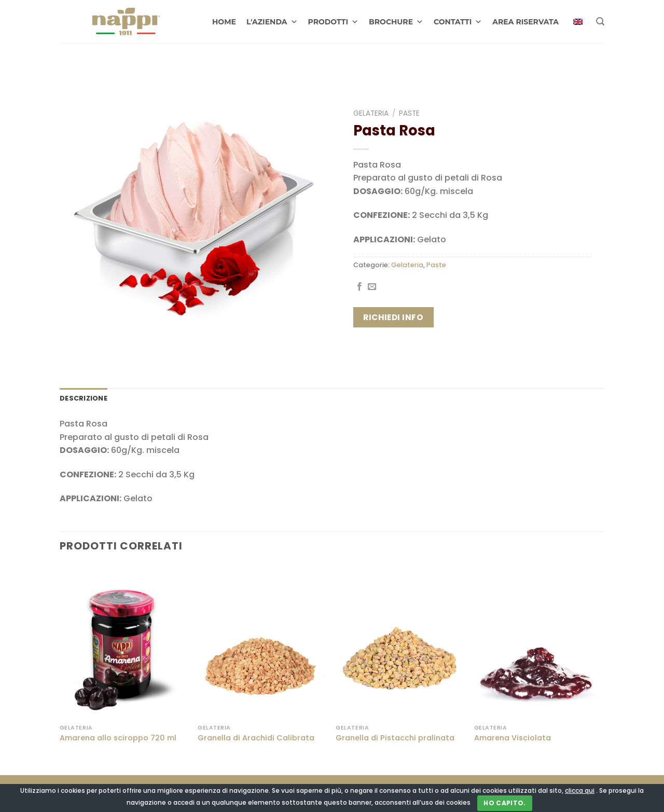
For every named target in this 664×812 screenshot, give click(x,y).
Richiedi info (393, 317)
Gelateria (371, 113)
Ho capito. (505, 803)
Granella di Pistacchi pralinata (395, 738)
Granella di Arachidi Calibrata (256, 738)
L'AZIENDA (272, 22)
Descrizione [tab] (84, 398)
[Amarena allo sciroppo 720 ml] (124, 642)
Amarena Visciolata (513, 738)
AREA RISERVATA (525, 22)
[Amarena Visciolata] (538, 642)
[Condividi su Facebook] (359, 287)
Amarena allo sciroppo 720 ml (118, 738)
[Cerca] (600, 22)
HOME (224, 22)
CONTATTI (458, 22)
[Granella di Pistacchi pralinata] (400, 642)
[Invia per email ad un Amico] (372, 287)
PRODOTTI (334, 22)
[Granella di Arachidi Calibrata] (262, 642)
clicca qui (580, 790)
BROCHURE (396, 22)
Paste (409, 113)
